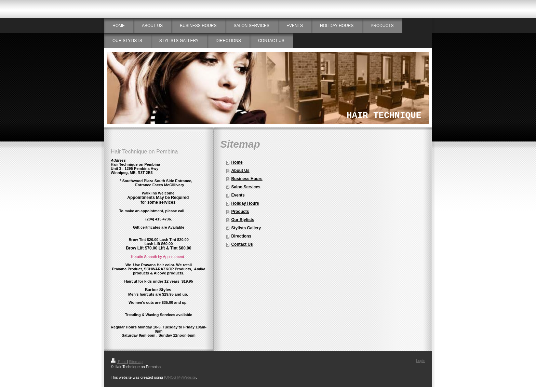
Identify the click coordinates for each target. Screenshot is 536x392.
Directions (241, 236)
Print (119, 362)
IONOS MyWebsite (180, 377)
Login (421, 361)
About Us (240, 171)
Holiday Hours (245, 203)
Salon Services (246, 187)
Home (237, 162)
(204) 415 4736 (158, 219)
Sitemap (136, 362)
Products (240, 212)
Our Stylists (243, 220)
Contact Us (242, 244)
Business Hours (247, 179)
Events (238, 195)
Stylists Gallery (246, 228)
